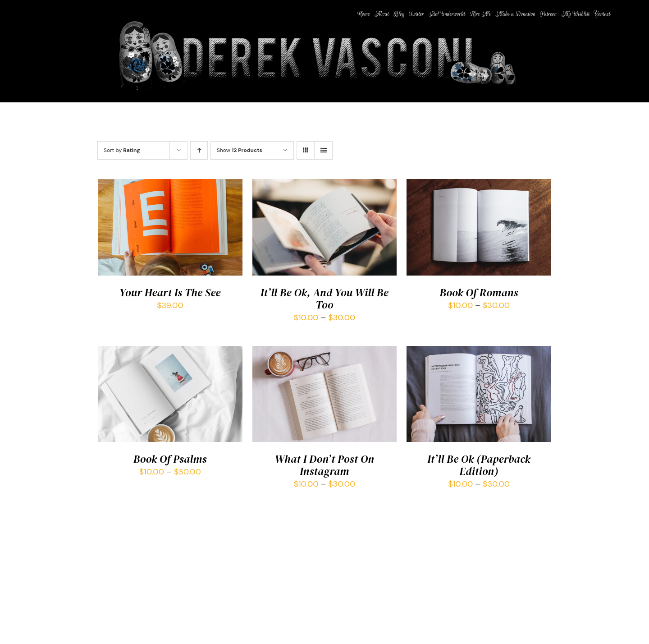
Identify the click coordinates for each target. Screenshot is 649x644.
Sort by (122, 150)
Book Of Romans (479, 292)
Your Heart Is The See (170, 292)
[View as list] (323, 150)
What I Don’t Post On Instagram (324, 465)
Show (240, 150)
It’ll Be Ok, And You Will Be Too (324, 299)
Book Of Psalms (170, 459)
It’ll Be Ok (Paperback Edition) (479, 465)
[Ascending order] (199, 150)
